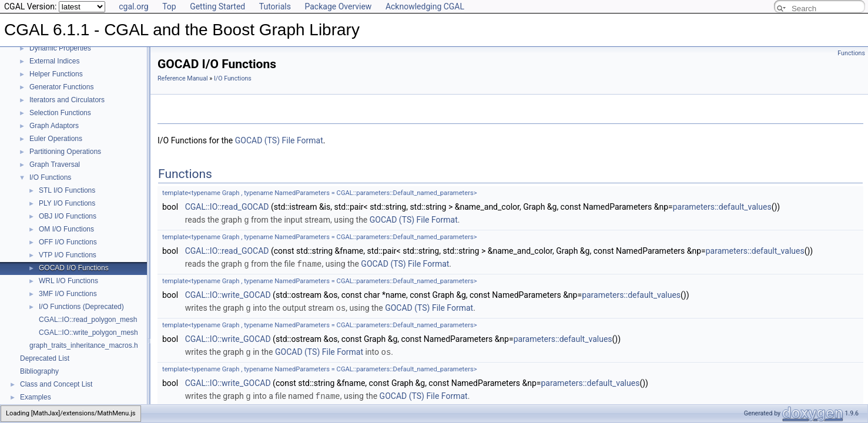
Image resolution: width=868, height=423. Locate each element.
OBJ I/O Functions (68, 216)
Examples (36, 397)
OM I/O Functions (66, 229)
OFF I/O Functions (68, 242)
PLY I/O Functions (67, 203)
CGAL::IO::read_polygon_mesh (88, 320)
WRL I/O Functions (68, 281)
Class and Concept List (56, 384)
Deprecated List (45, 358)
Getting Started (217, 6)
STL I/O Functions (67, 190)
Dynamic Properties (60, 48)
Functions (851, 53)
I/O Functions (50, 177)
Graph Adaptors (54, 126)
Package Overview (338, 6)
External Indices (54, 61)
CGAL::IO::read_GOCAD (227, 207)
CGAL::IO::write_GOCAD (228, 294)
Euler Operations (56, 139)
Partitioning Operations (65, 152)
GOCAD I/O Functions (74, 268)
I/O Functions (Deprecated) (81, 307)
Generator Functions (61, 87)
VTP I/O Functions (68, 255)
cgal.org (133, 6)
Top (169, 6)
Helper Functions (56, 74)
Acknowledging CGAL (425, 6)
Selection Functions (60, 113)
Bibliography (39, 371)
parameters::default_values (722, 207)
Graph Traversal (55, 164)
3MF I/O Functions (68, 294)
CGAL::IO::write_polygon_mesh (88, 333)
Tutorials (275, 6)
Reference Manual (183, 78)
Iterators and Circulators (67, 100)
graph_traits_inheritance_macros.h (84, 345)
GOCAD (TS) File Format (279, 140)
